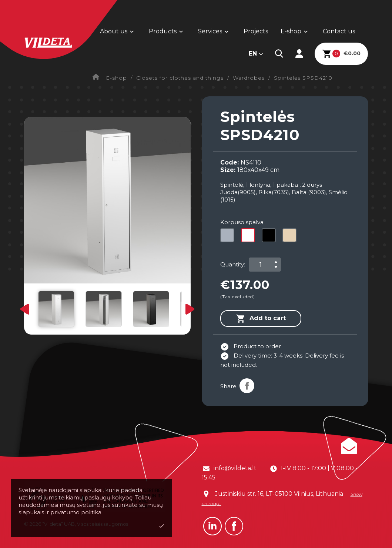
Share (247, 386)
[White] (249, 237)
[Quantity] (261, 265)
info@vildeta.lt (235, 468)
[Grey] (229, 237)
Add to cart (261, 319)
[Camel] (291, 237)
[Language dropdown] (256, 54)
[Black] (270, 237)
